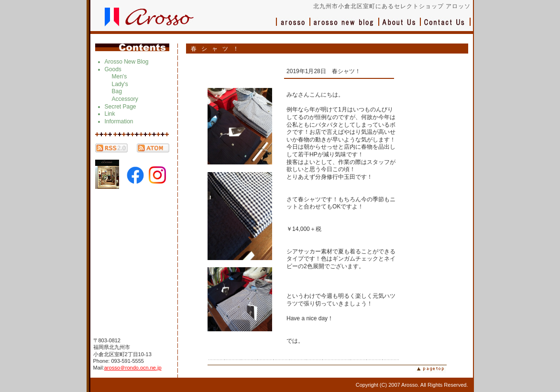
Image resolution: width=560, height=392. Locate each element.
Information (119, 121)
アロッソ (293, 27)
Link (110, 114)
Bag (117, 91)
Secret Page (121, 107)
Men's (120, 76)
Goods (113, 69)
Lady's (120, 84)
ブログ (345, 27)
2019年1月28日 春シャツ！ (324, 71)
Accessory (125, 99)
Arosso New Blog (127, 62)
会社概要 (400, 27)
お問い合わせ (446, 27)
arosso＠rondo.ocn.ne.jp (133, 368)
